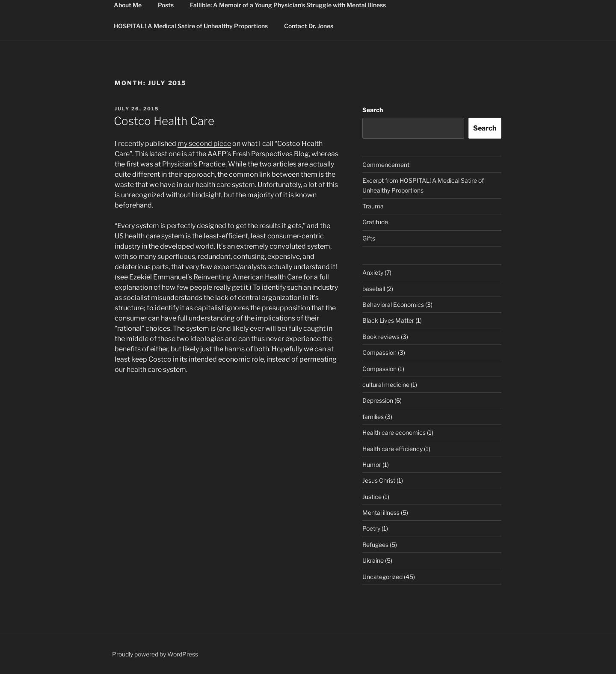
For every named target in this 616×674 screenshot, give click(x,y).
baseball (374, 289)
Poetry (371, 528)
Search (373, 110)
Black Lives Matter (388, 320)
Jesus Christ (379, 480)
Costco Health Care (164, 121)
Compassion (379, 352)
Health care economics (394, 432)
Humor (372, 465)
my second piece (204, 144)
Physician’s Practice (194, 164)
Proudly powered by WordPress (155, 654)
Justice (372, 497)
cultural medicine (386, 385)
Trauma (373, 206)
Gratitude (375, 222)
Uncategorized (382, 577)
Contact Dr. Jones (309, 26)
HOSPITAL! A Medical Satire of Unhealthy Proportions (191, 26)
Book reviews (381, 337)
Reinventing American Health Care (248, 277)
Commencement (386, 165)
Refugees (375, 545)
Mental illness (381, 512)
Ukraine (373, 560)
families (373, 417)
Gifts (369, 238)
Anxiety (373, 272)
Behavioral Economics (393, 304)
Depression (378, 400)
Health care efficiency (392, 449)
